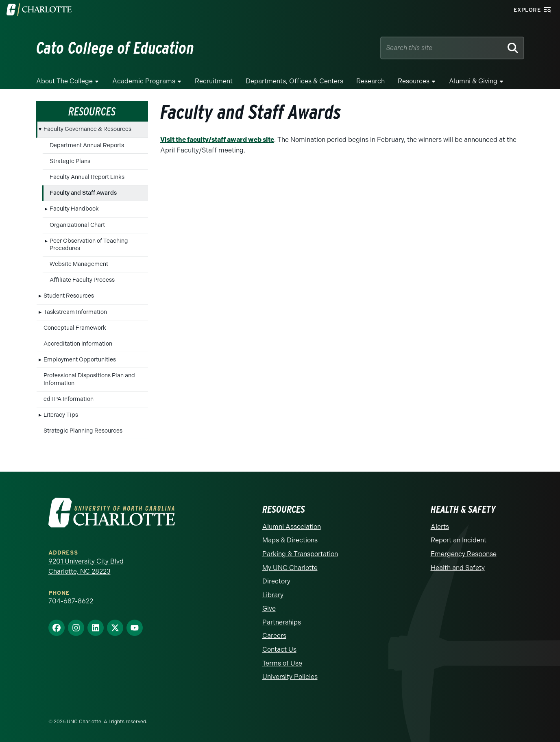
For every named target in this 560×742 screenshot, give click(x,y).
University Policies (290, 677)
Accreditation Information (78, 344)
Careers (274, 636)
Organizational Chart (77, 225)
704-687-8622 (71, 601)
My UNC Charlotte (290, 568)
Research (370, 81)
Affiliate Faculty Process (82, 280)
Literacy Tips (61, 415)
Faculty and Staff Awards (83, 193)
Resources (414, 81)
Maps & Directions (290, 540)
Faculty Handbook (74, 209)
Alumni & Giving (473, 81)
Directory (276, 581)
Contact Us (279, 650)
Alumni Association (292, 527)
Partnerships (282, 622)
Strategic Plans (70, 161)
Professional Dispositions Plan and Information (89, 379)
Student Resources (69, 296)
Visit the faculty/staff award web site (217, 140)
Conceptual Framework (75, 328)
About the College (64, 81)
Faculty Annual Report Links (87, 177)
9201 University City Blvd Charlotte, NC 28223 (86, 567)
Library (273, 595)
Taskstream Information (75, 312)
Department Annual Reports (87, 145)
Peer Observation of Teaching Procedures (89, 245)
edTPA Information (69, 399)
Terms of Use (282, 663)
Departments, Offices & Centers (294, 81)
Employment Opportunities (80, 360)
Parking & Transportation (300, 554)
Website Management (79, 264)
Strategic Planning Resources (83, 431)
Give (269, 608)
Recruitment (214, 81)
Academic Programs (144, 81)
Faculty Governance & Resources (87, 129)
